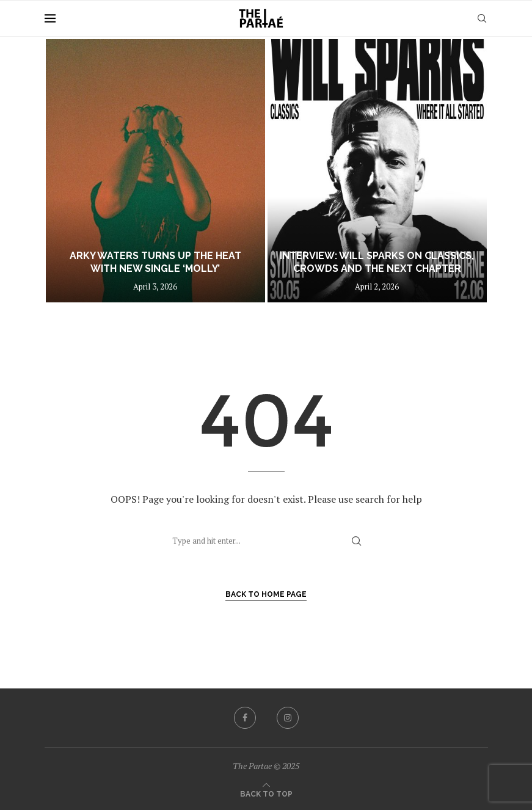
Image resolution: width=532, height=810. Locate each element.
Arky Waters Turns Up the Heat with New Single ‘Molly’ (155, 262)
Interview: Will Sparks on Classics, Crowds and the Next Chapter (377, 262)
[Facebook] (245, 718)
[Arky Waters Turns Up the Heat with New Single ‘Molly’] (155, 171)
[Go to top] (266, 793)
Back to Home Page (266, 594)
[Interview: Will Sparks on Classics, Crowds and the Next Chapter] (377, 171)
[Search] (482, 18)
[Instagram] (288, 718)
